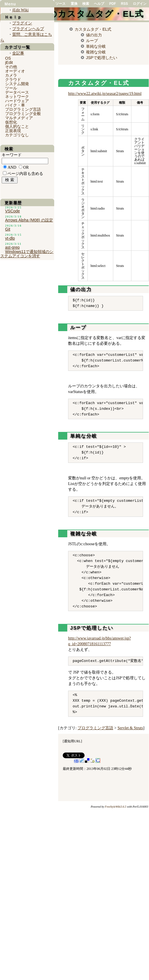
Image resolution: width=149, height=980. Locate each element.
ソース (60, 4)
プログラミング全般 (23, 114)
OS (8, 58)
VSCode (12, 211)
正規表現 (13, 131)
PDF (113, 4)
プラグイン (22, 23)
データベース (17, 92)
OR (26, 167)
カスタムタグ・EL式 (93, 29)
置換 (74, 4)
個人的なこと (17, 126)
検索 (86, 4)
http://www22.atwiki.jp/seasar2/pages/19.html (105, 94)
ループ (92, 41)
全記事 (18, 53)
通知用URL (72, 741)
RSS (124, 4)
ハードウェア (17, 101)
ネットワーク (17, 97)
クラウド (13, 80)
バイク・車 (15, 105)
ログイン (140, 4)
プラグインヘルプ (28, 29)
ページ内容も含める (25, 174)
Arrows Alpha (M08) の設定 (29, 220)
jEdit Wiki (20, 10)
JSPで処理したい (102, 58)
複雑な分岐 (96, 52)
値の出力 (94, 35)
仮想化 (11, 122)
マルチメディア (19, 118)
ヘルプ (99, 4)
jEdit (9, 62)
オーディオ (15, 71)
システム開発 (17, 84)
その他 (11, 67)
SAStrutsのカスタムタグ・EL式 (75, 14)
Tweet (67, 755)
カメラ (11, 75)
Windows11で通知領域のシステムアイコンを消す (27, 254)
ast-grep (12, 247)
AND (12, 167)
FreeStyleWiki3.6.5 (116, 807)
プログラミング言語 (95, 728)
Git (8, 229)
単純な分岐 (96, 46)
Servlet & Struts (130, 728)
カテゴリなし (17, 135)
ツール (11, 88)
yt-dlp (10, 238)
